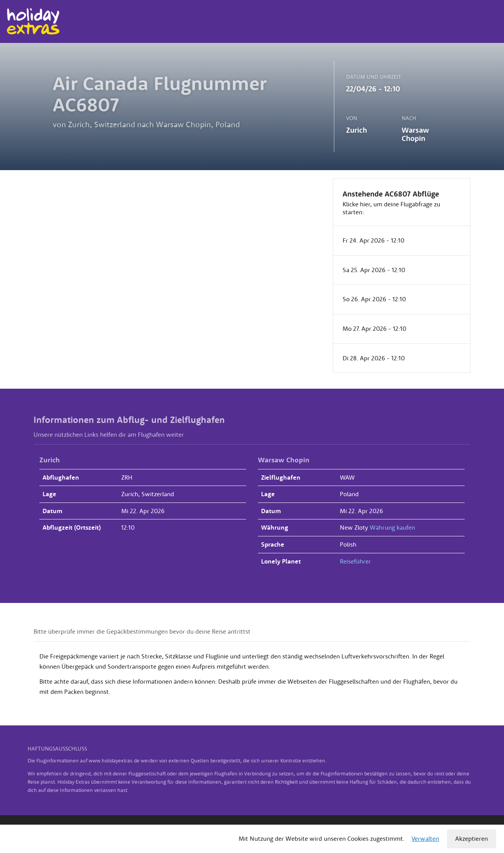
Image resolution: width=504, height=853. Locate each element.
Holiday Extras (33, 21)
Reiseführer (355, 561)
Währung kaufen (392, 527)
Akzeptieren (472, 838)
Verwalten (425, 838)
